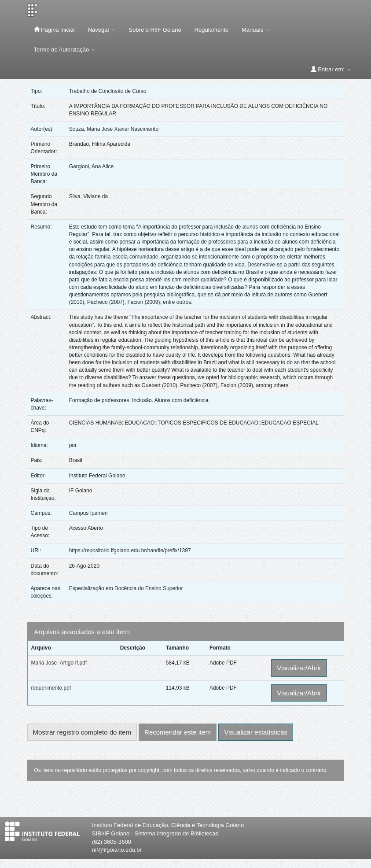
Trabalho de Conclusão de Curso (108, 91)
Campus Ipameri (88, 513)
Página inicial (54, 30)
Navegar (102, 30)
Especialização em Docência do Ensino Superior (126, 588)
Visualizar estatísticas (256, 732)
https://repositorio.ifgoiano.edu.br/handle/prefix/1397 (130, 550)
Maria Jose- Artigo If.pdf (59, 663)
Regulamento (211, 30)
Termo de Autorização (64, 50)
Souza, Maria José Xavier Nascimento (114, 129)
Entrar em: (331, 69)
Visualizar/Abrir (299, 668)
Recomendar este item (178, 732)
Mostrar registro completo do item (82, 732)
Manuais (255, 30)
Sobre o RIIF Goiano (155, 30)
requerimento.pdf (51, 688)
